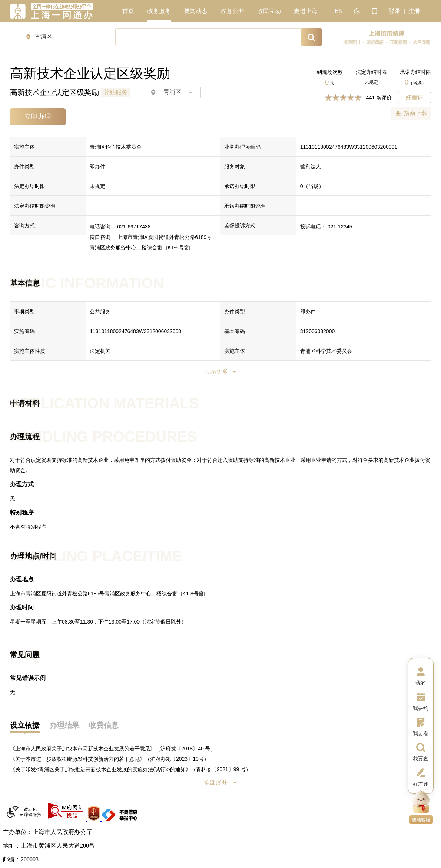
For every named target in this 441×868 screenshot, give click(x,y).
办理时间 (22, 607)
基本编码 (235, 331)
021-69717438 (134, 227)
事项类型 (24, 312)
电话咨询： (103, 227)
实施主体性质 (30, 351)
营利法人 (311, 167)
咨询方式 (24, 226)
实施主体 (24, 147)
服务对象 (235, 167)
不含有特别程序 (28, 527)
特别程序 (22, 512)
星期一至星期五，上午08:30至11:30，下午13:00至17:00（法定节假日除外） (98, 622)
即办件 (97, 167)
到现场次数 (330, 72)
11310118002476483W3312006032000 (135, 331)
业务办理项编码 (242, 147)
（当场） (415, 83)
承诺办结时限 (415, 72)
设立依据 (25, 725)
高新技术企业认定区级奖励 (54, 92)
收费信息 (104, 725)
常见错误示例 (28, 678)
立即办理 (38, 116)
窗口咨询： (103, 237)
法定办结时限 (371, 72)
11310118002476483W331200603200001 (349, 147)
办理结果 (64, 725)
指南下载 (415, 113)
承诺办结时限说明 (245, 206)
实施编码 (24, 331)
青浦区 (171, 92)
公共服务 (100, 312)
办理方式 (22, 484)
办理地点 (22, 579)
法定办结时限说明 (35, 206)
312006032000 (317, 331)
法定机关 (100, 351)
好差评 (414, 97)
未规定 (371, 82)
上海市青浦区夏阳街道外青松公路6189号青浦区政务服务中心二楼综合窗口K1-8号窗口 (110, 594)
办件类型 (24, 167)
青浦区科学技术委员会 (116, 147)
